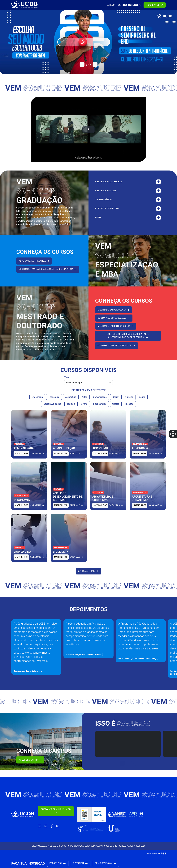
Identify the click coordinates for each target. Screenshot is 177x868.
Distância (80, 863)
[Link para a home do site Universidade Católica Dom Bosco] (23, 814)
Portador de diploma (128, 212)
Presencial (58, 863)
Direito (84, 407)
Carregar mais (88, 575)
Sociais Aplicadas (52, 407)
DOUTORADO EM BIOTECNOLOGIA (117, 349)
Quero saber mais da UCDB (56, 811)
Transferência (128, 203)
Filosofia (129, 407)
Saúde (142, 401)
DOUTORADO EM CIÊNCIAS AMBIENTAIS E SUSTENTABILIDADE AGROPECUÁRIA (128, 340)
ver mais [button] (43, 664)
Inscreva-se (155, 5)
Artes (85, 401)
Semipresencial (106, 863)
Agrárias (129, 401)
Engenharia (37, 401)
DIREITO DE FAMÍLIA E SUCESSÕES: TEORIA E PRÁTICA (48, 273)
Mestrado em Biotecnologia (116, 330)
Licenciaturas (100, 407)
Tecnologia (54, 401)
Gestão (116, 407)
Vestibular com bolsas (128, 185)
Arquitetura (71, 401)
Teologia (71, 407)
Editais (111, 5)
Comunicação (100, 401)
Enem (128, 221)
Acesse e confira (30, 764)
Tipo (67, 381)
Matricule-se (21, 457)
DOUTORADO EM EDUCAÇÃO (114, 322)
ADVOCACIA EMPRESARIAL (34, 265)
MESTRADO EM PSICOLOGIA (114, 314)
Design (116, 401)
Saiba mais (37, 457)
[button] (173, 434)
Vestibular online (128, 194)
